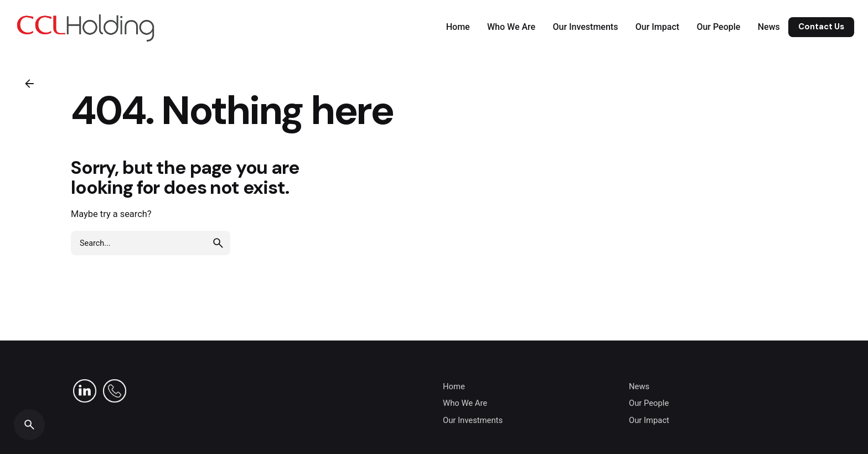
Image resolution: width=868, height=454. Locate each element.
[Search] (29, 425)
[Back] (29, 84)
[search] (218, 243)
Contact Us (821, 27)
